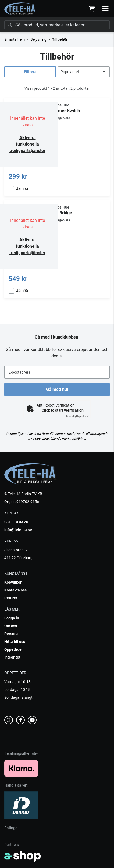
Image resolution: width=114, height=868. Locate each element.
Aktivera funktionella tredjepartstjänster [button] (27, 144)
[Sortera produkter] (84, 72)
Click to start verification (63, 410)
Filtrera (30, 72)
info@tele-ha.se (18, 530)
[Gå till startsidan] (20, 9)
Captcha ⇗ (77, 416)
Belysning (38, 39)
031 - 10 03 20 (16, 522)
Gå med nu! (57, 389)
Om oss (11, 626)
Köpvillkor (13, 582)
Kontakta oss (15, 590)
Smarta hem (15, 39)
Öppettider (14, 649)
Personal (12, 634)
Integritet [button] (12, 657)
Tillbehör (60, 39)
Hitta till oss (15, 642)
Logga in (12, 618)
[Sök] (57, 25)
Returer (11, 598)
